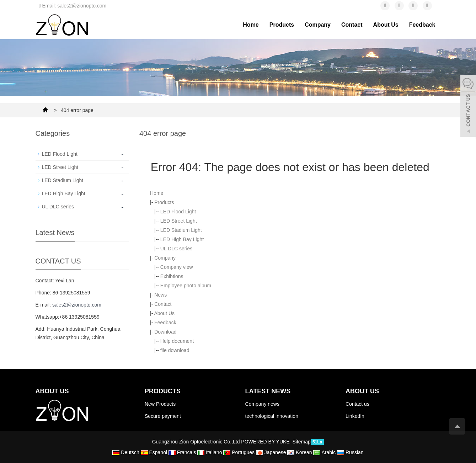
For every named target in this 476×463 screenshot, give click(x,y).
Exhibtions (172, 276)
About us (362, 391)
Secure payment (163, 416)
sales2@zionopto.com (77, 305)
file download (175, 350)
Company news (262, 404)
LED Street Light (179, 221)
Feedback (422, 25)
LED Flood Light (178, 212)
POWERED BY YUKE (266, 442)
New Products (160, 404)
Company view (177, 267)
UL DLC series (177, 249)
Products (282, 25)
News (161, 295)
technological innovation (271, 416)
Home (251, 25)
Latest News (268, 391)
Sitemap (302, 442)
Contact (352, 25)
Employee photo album (186, 286)
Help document (177, 341)
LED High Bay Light (182, 239)
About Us (386, 25)
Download (165, 332)
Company (318, 25)
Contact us (357, 404)
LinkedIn (355, 416)
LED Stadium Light (181, 230)
